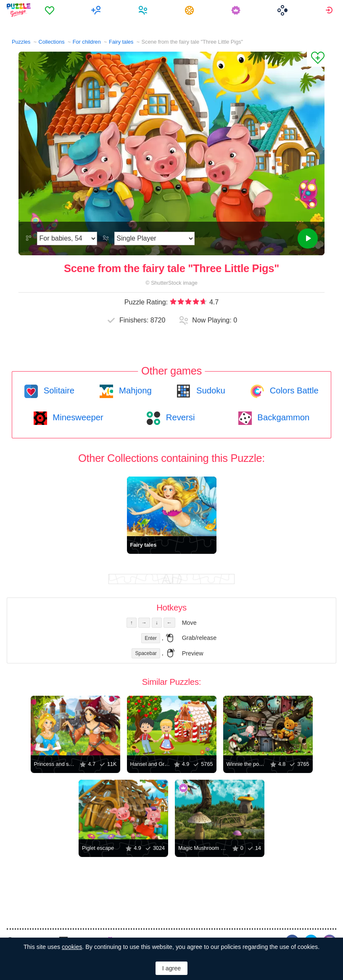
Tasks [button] (191, 10)
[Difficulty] (67, 238)
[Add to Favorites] (316, 59)
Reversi (179, 417)
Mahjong (134, 390)
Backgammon (282, 417)
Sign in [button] (330, 10)
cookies (72, 947)
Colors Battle (293, 390)
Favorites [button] (51, 10)
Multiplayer (97, 10)
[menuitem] (51, 10)
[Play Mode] (154, 238)
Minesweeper (77, 417)
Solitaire (58, 390)
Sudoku (209, 390)
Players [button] (144, 10)
